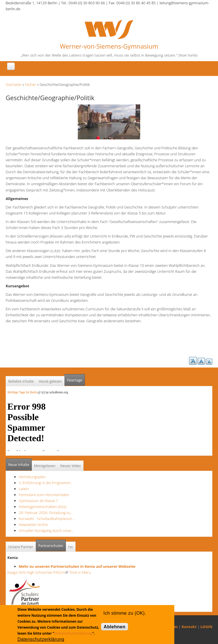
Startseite (13, 84)
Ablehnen (115, 627)
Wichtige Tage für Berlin (24, 392)
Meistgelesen (45, 466)
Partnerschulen (52, 544)
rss (71, 547)
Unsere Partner (21, 547)
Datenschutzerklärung (73, 633)
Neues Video (70, 466)
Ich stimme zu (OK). (125, 613)
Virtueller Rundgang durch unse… (46, 531)
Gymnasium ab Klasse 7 (38, 501)
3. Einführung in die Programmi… (46, 483)
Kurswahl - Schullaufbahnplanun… (47, 519)
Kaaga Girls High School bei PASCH (38, 572)
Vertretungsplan (32, 477)
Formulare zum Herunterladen (44, 495)
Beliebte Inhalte (21, 381)
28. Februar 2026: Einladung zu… (46, 513)
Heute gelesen (50, 381)
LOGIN (206, 627)
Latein (24, 489)
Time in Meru (79, 572)
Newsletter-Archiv (33, 525)
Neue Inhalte (19, 465)
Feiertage (75, 380)
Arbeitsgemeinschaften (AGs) (43, 507)
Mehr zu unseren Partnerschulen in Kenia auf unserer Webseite (77, 566)
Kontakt (189, 627)
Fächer (31, 84)
